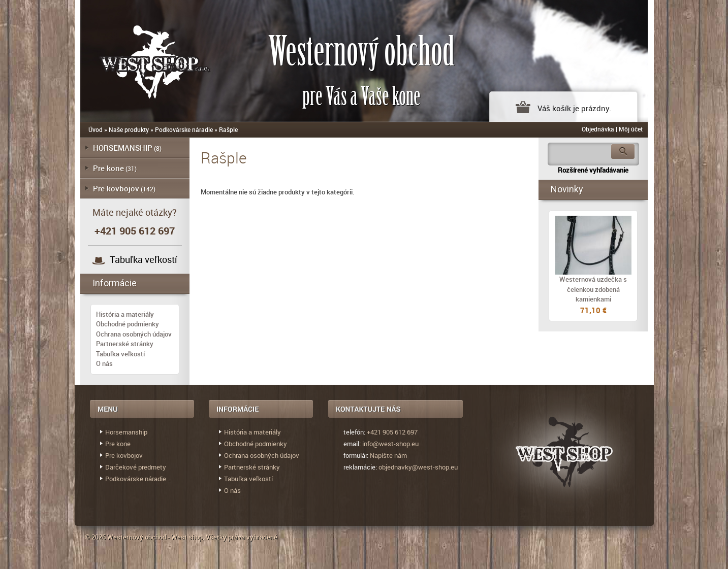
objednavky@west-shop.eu (418, 467)
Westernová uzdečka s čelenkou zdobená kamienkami (593, 289)
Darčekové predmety (136, 467)
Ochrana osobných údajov (134, 334)
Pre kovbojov (116, 188)
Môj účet (631, 129)
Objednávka (598, 129)
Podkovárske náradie (184, 129)
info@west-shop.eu (390, 444)
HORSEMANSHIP (123, 148)
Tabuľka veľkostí (144, 259)
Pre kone (108, 168)
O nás (104, 363)
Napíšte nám (388, 455)
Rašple (228, 129)
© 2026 (96, 537)
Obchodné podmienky (128, 324)
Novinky (567, 189)
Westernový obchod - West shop (155, 537)
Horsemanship (126, 432)
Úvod (96, 129)
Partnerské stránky (125, 344)
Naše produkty (129, 129)
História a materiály (125, 314)
